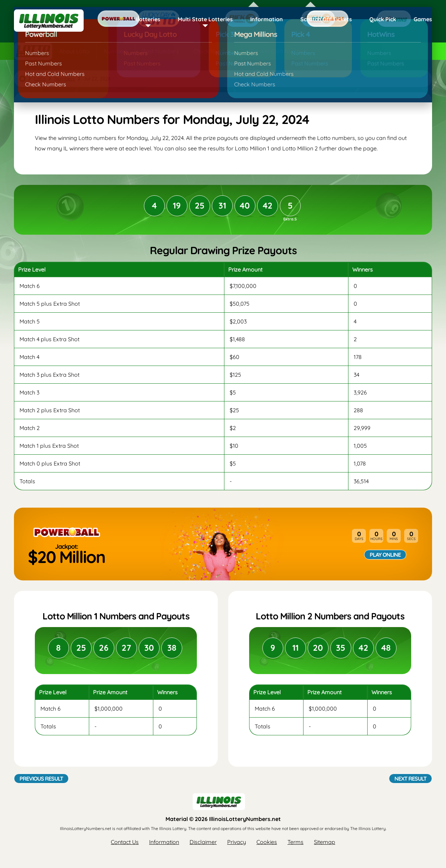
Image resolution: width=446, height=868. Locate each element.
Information (267, 19)
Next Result (410, 779)
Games (423, 19)
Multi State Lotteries (205, 19)
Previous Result (41, 779)
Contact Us (125, 842)
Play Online (385, 555)
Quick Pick (383, 19)
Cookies (267, 842)
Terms (295, 842)
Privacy (237, 842)
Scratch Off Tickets (326, 19)
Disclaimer (203, 842)
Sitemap (325, 842)
